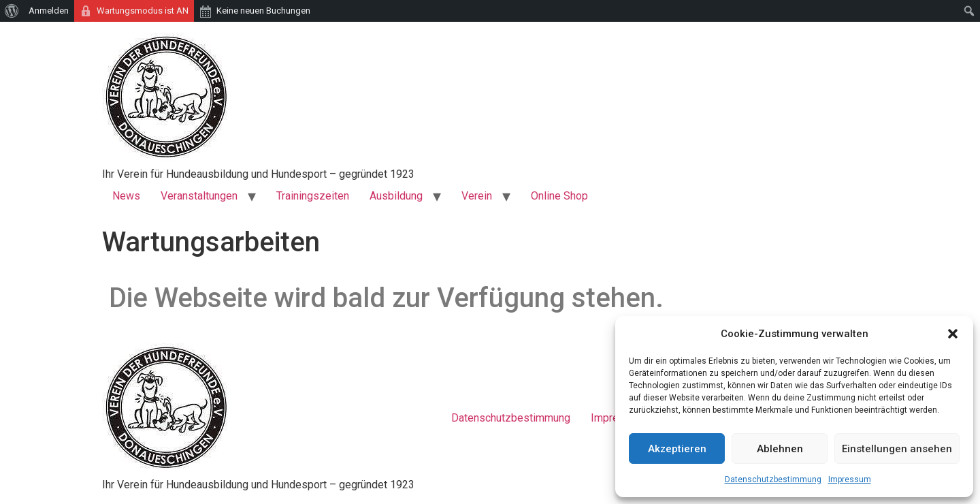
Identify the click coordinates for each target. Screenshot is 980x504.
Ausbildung (396, 196)
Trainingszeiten (313, 196)
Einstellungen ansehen (897, 449)
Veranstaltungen (199, 196)
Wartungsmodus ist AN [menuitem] (143, 11)
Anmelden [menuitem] (49, 11)
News (126, 196)
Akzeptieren (677, 449)
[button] (953, 334)
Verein (477, 196)
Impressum (850, 479)
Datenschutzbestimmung (773, 479)
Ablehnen (780, 449)
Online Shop (559, 196)
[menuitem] (12, 11)
